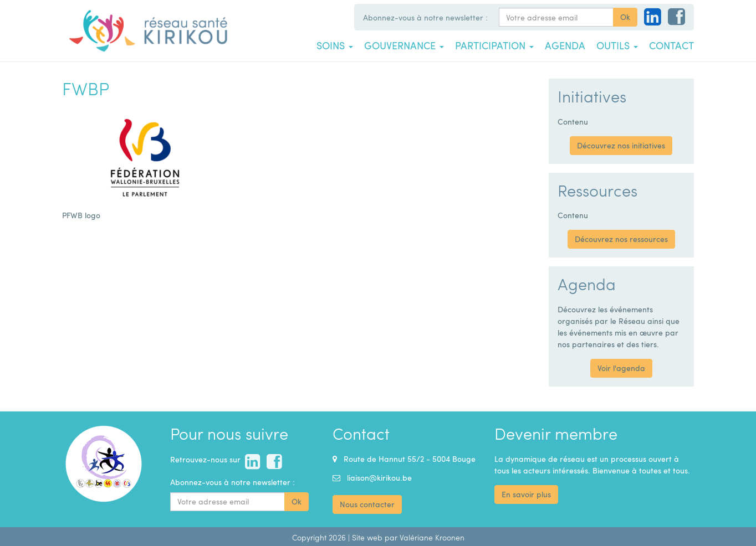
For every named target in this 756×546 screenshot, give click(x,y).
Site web (367, 537)
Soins (335, 45)
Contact (671, 45)
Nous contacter (367, 504)
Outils (617, 45)
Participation (494, 45)
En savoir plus (526, 494)
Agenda (565, 45)
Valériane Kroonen (432, 537)
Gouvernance (404, 45)
